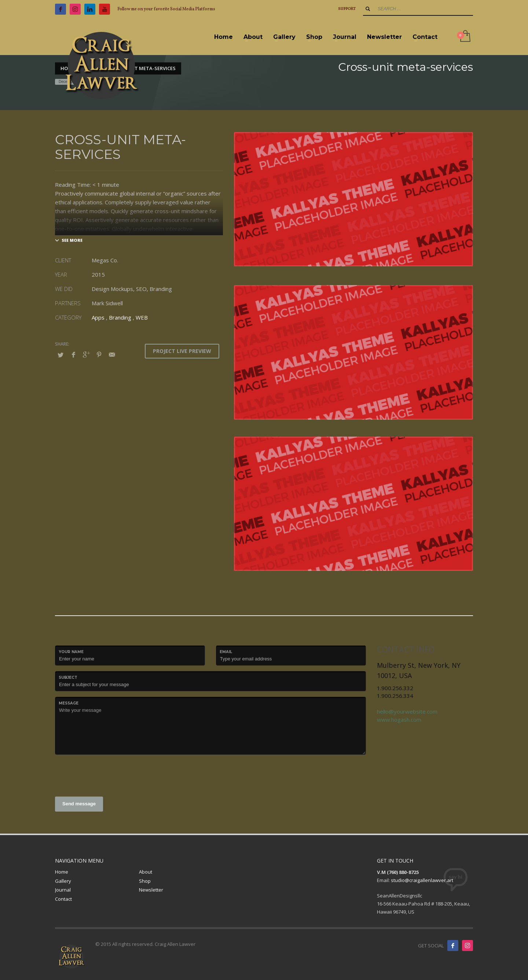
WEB (142, 317)
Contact (63, 899)
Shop (145, 881)
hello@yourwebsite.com (407, 711)
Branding (120, 317)
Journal (63, 890)
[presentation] (111, 775)
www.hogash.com (399, 719)
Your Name (71, 652)
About (146, 872)
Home (62, 872)
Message (69, 703)
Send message (79, 804)
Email (226, 652)
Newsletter (151, 890)
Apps (98, 317)
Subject (68, 677)
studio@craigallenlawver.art (422, 880)
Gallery (63, 881)
